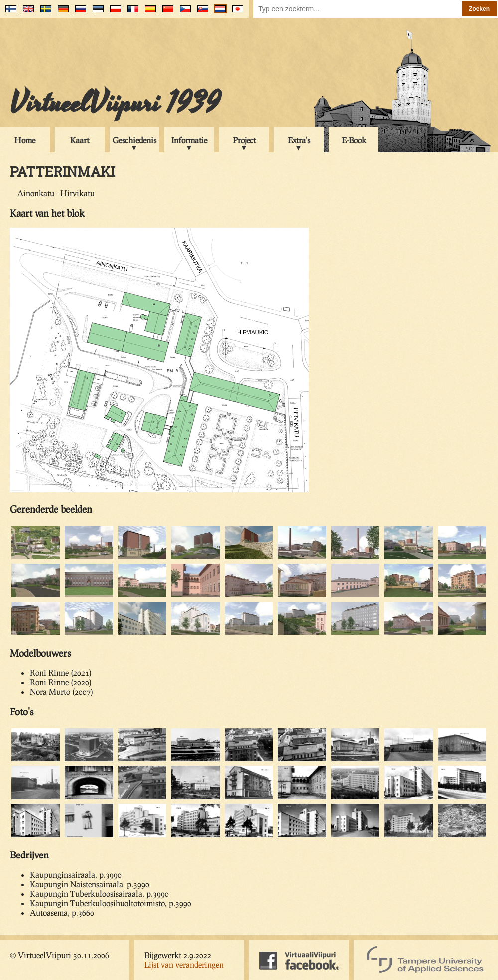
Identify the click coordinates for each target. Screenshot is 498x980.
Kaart (80, 140)
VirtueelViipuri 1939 (115, 103)
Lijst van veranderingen (184, 964)
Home (25, 140)
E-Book (354, 140)
